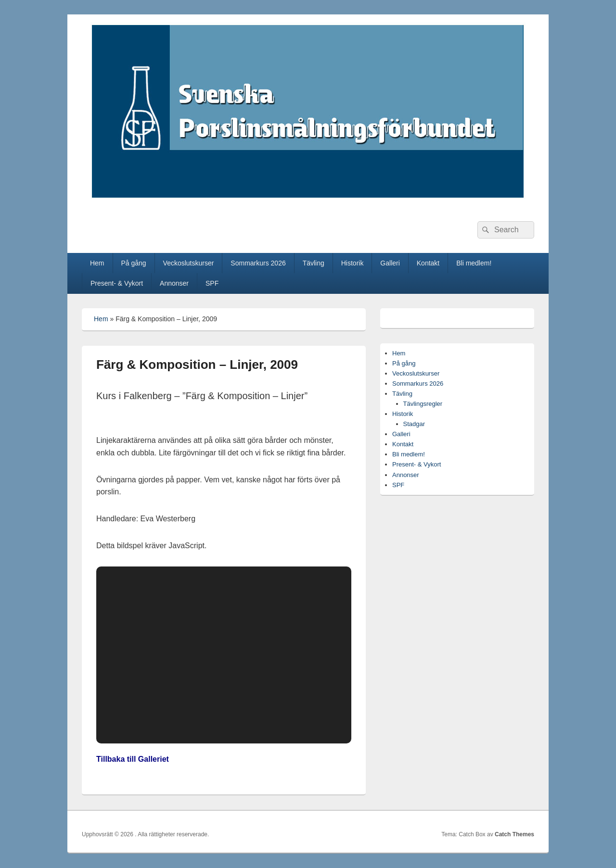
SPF (212, 283)
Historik (353, 263)
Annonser (174, 283)
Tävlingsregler (423, 404)
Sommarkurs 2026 (258, 263)
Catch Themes (514, 834)
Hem (97, 263)
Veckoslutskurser (189, 263)
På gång (133, 263)
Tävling (314, 263)
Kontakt (428, 263)
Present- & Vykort (117, 283)
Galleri (390, 263)
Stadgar (414, 424)
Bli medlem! (474, 263)
